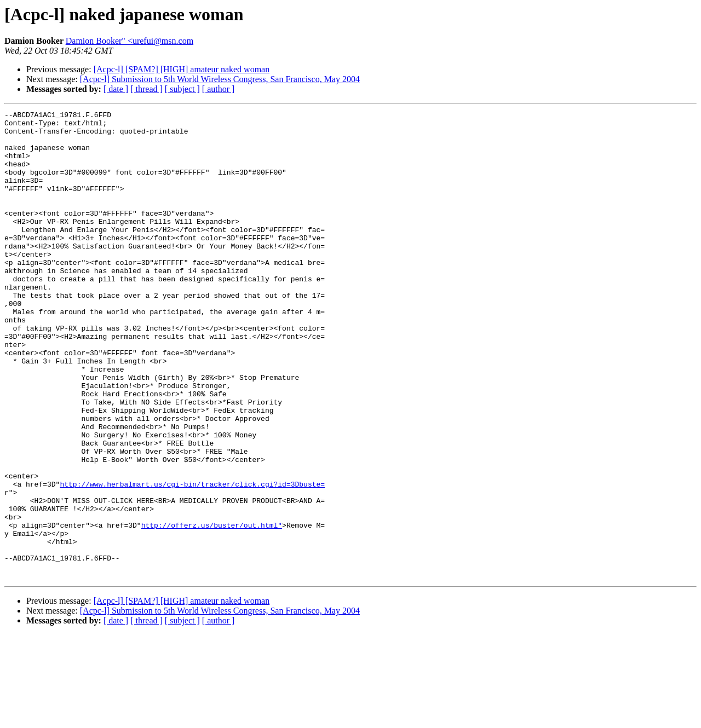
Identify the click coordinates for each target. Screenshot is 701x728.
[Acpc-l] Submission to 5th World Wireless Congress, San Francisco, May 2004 (220, 79)
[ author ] (219, 89)
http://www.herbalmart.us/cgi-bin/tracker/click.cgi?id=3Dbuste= (192, 559)
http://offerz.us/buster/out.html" (212, 609)
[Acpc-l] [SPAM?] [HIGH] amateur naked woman (182, 69)
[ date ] (116, 89)
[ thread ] (146, 89)
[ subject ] (182, 89)
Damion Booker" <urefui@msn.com (130, 41)
